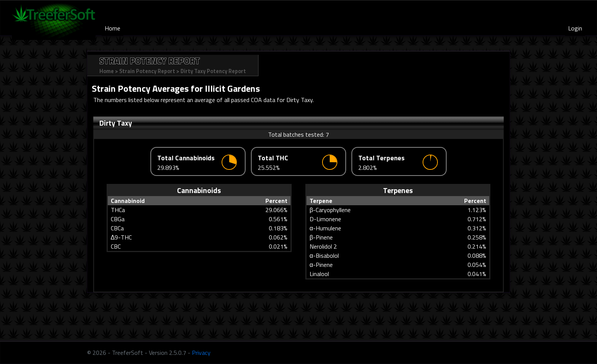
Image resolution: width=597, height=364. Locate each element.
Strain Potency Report (147, 71)
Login (575, 28)
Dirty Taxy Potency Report (213, 71)
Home (113, 28)
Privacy (201, 353)
